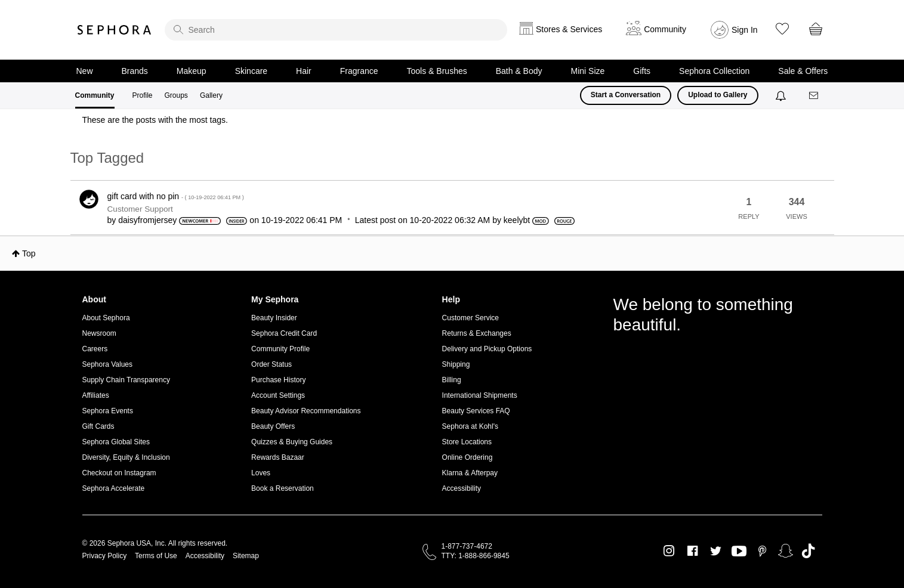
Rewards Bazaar (278, 457)
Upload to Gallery (718, 95)
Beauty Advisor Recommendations (306, 411)
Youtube (739, 552)
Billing (452, 380)
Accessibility (462, 488)
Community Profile (280, 349)
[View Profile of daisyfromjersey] (147, 220)
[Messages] (814, 96)
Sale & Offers (803, 71)
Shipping (456, 364)
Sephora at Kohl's (470, 426)
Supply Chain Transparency (126, 380)
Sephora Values (108, 364)
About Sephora (106, 318)
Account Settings (278, 395)
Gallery (211, 95)
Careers (95, 349)
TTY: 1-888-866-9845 (476, 556)
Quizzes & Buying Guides (292, 442)
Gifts (642, 71)
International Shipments (480, 395)
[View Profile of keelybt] (517, 220)
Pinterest (762, 551)
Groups (176, 95)
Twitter (716, 551)
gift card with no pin (176, 196)
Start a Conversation (626, 95)
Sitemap (246, 556)
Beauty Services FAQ (476, 411)
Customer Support (140, 209)
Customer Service (470, 318)
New (85, 71)
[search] (336, 30)
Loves (261, 473)
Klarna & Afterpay (470, 473)
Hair (304, 71)
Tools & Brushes (437, 71)
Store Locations (467, 442)
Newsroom (99, 333)
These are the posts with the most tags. (155, 120)
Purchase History (278, 380)
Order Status (271, 364)
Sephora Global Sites (116, 442)
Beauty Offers (273, 426)
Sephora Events (108, 411)
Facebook (692, 551)
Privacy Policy (105, 556)
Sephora (115, 30)
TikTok (808, 551)
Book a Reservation (283, 488)
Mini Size (588, 71)
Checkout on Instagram (119, 473)
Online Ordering (468, 457)
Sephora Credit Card (284, 333)
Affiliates (96, 395)
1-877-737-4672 (467, 546)
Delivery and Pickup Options (487, 349)
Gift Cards (98, 426)
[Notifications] (782, 95)
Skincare (251, 71)
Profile (143, 95)
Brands (135, 71)
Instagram (669, 551)
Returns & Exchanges (477, 333)
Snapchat (786, 551)
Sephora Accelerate (114, 488)
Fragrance (359, 71)
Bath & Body (519, 71)
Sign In (745, 30)
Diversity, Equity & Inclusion (126, 457)
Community (95, 95)
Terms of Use (156, 556)
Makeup (192, 71)
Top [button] (29, 253)
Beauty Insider (274, 318)
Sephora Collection (714, 71)
